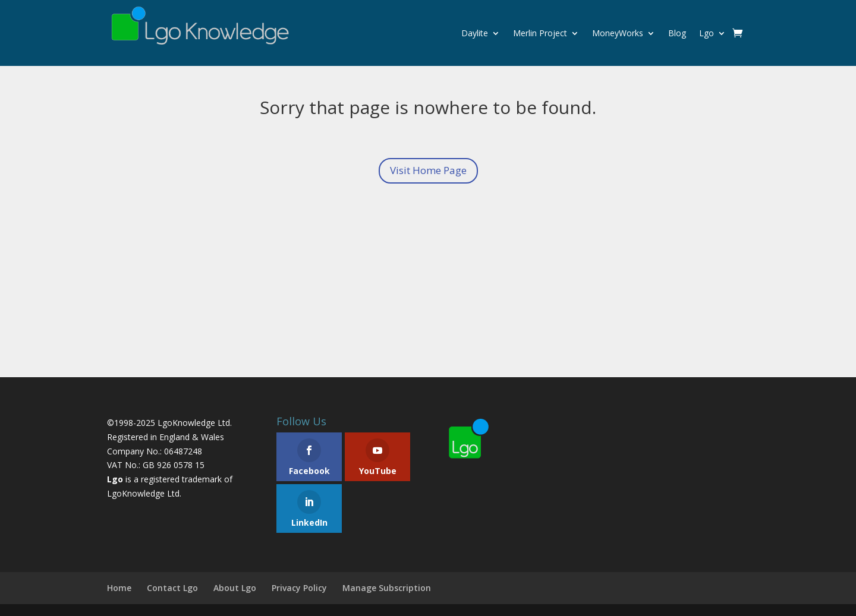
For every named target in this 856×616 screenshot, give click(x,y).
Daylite (475, 33)
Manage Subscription (387, 588)
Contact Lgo (172, 588)
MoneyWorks (618, 33)
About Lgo (235, 588)
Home (119, 588)
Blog (677, 33)
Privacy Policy (299, 588)
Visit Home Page (428, 170)
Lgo (706, 33)
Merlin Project (540, 33)
